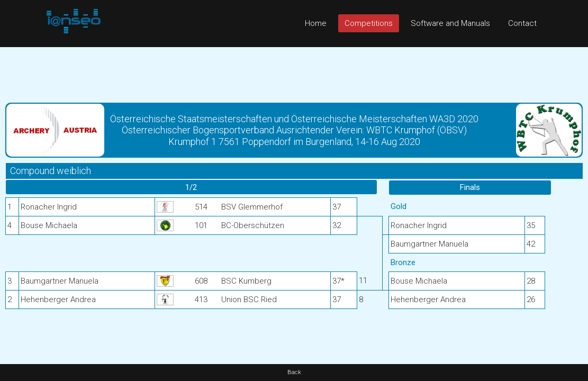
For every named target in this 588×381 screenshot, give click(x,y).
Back (294, 372)
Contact (522, 23)
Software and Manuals (450, 23)
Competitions (369, 23)
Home (316, 23)
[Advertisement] (294, 71)
